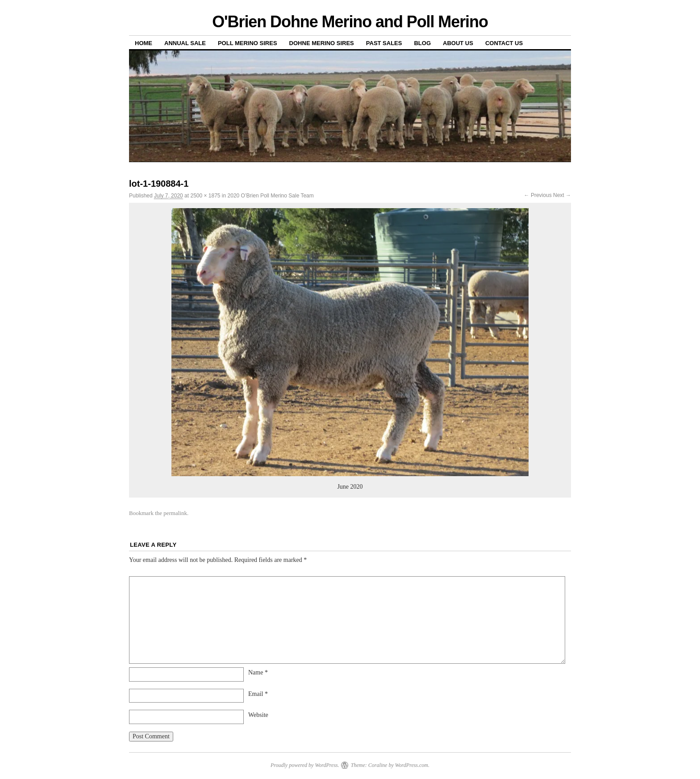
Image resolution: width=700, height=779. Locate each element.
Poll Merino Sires (248, 43)
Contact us (504, 43)
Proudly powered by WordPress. (305, 765)
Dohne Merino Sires (322, 43)
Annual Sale (185, 43)
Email (258, 694)
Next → (562, 195)
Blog (422, 43)
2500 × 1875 (205, 196)
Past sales (384, 43)
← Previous (538, 195)
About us (458, 43)
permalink (175, 513)
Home (144, 43)
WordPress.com (412, 765)
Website (258, 715)
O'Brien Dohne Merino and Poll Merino (350, 22)
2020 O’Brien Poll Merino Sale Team (271, 196)
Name (258, 672)
